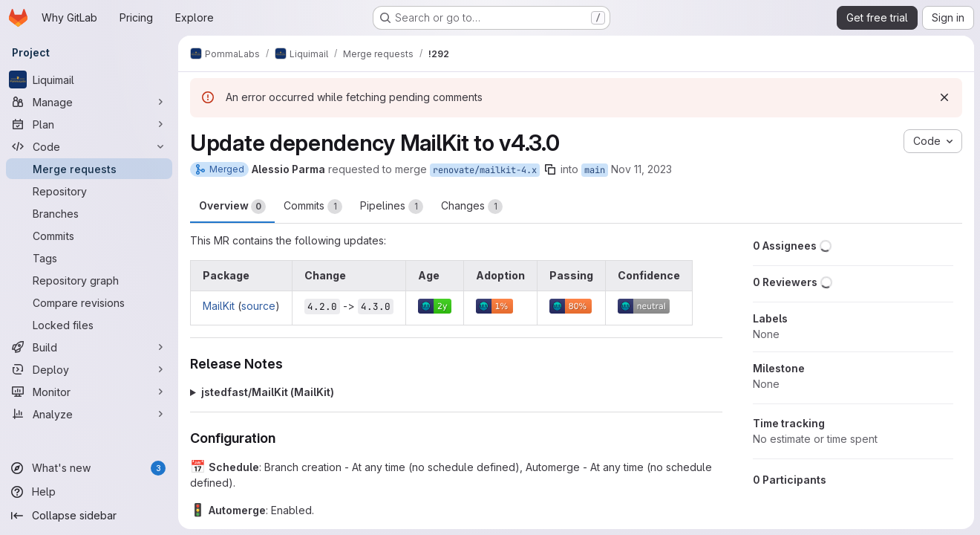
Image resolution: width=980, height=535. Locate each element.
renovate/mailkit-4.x (485, 170)
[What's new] (89, 468)
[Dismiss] (944, 97)
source (258, 306)
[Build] (89, 347)
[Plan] (89, 124)
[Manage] (89, 102)
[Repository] (89, 191)
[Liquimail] (89, 80)
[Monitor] (89, 392)
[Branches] (89, 213)
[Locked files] (89, 325)
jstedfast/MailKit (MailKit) (268, 392)
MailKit (219, 306)
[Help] (89, 492)
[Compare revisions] (89, 302)
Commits (313, 207)
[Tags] (89, 258)
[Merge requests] (89, 169)
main (595, 170)
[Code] (89, 146)
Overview (232, 207)
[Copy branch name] (550, 169)
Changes (472, 207)
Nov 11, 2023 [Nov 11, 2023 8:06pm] (641, 169)
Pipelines (392, 207)
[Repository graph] (89, 280)
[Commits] (89, 236)
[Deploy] (89, 369)
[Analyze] (89, 414)
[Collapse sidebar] (89, 516)
